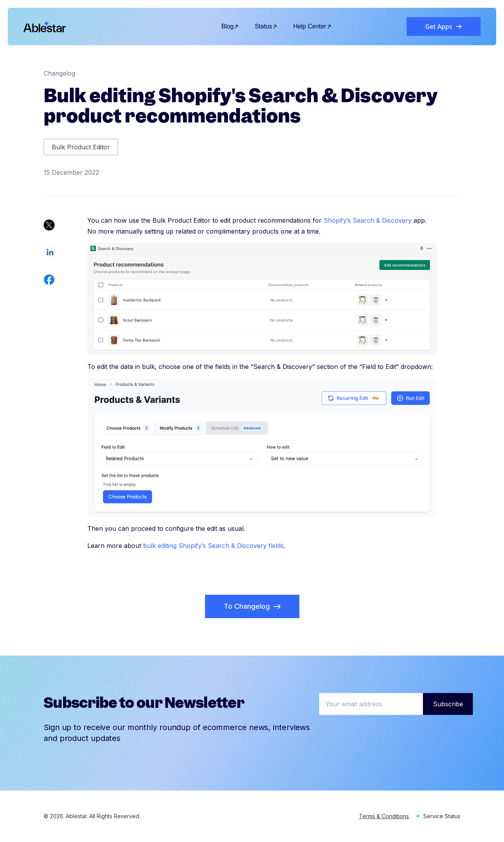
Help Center (312, 26)
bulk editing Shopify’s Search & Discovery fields (213, 546)
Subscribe (448, 704)
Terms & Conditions (384, 816)
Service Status (442, 816)
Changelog (59, 73)
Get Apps (444, 27)
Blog (230, 26)
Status (266, 26)
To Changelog (252, 606)
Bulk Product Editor (81, 147)
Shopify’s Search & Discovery (368, 220)
